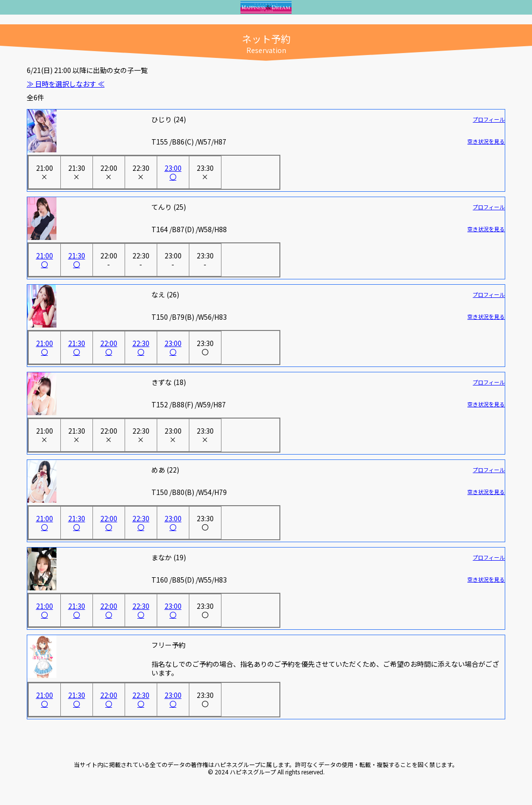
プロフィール (489, 119)
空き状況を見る (486, 141)
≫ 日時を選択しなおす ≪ (66, 84)
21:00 (45, 172)
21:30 (77, 172)
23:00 (173, 172)
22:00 (109, 172)
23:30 (205, 172)
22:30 (141, 172)
